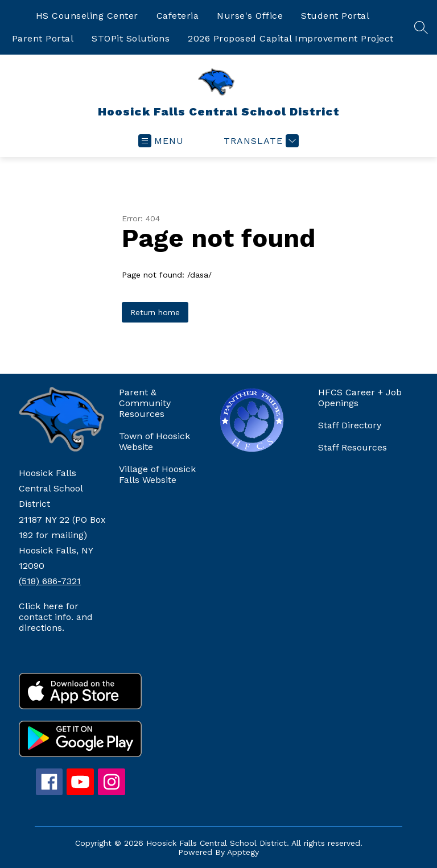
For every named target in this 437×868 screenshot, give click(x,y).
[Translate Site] (260, 141)
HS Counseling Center (87, 16)
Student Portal (335, 16)
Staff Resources (353, 447)
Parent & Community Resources (145, 403)
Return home (155, 312)
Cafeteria (178, 16)
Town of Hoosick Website (154, 441)
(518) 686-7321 (50, 581)
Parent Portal (43, 38)
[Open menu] (161, 141)
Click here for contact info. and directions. (56, 617)
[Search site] (421, 27)
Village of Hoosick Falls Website (157, 474)
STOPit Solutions (131, 38)
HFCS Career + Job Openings (360, 398)
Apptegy (243, 852)
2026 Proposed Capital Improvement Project (291, 38)
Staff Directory (350, 425)
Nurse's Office (250, 16)
